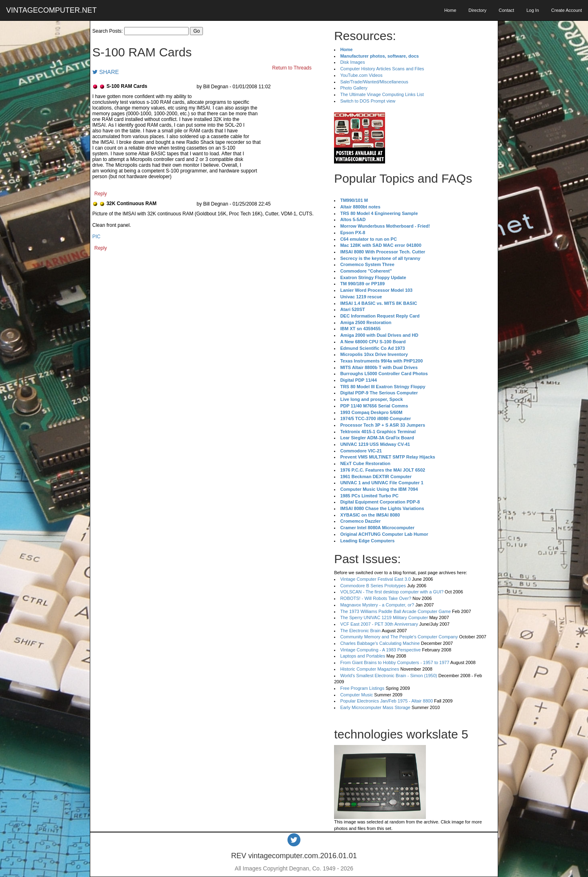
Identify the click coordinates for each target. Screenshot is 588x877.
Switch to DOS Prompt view (368, 101)
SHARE (106, 72)
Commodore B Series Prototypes (373, 586)
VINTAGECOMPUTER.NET (51, 10)
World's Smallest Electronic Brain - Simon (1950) (389, 676)
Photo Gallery (354, 88)
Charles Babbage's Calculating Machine (380, 643)
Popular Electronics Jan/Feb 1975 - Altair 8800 (386, 701)
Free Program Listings (362, 688)
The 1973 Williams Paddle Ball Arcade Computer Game (395, 611)
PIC (96, 237)
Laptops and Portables (363, 656)
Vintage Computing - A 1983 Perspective (380, 650)
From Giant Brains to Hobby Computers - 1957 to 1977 (395, 662)
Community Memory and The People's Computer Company (399, 637)
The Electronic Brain (360, 631)
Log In (533, 10)
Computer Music (356, 695)
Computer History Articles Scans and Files (382, 69)
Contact (506, 10)
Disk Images (353, 62)
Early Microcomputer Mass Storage (375, 707)
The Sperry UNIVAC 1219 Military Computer (384, 617)
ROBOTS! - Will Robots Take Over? (376, 598)
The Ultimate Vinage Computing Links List (382, 94)
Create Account (567, 10)
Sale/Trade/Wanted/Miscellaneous (374, 82)
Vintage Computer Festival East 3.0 (375, 579)
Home (450, 10)
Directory (477, 10)
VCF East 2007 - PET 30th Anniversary (379, 624)
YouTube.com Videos (361, 75)
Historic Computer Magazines (370, 669)
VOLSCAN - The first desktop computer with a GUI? (392, 592)
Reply (101, 194)
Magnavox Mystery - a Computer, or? (377, 605)
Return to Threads (292, 68)
